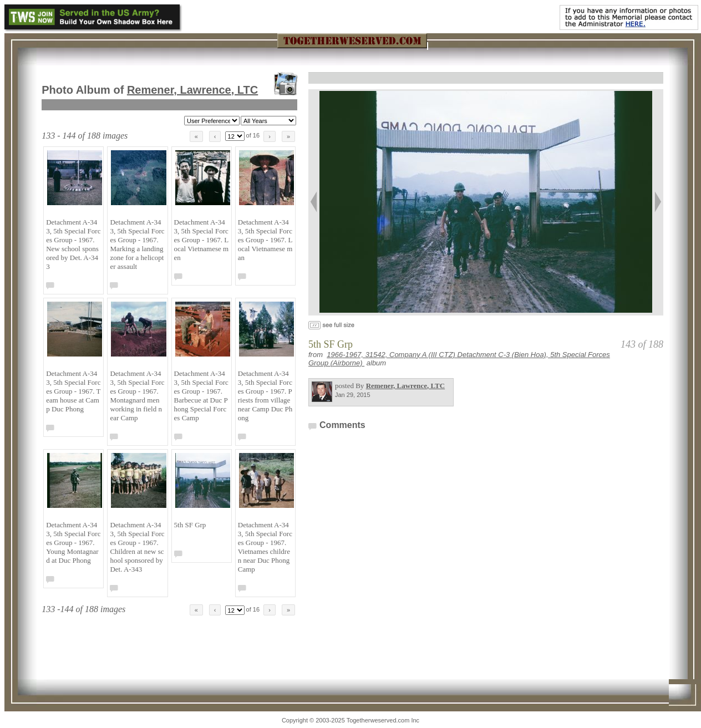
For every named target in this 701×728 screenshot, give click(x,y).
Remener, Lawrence (192, 90)
